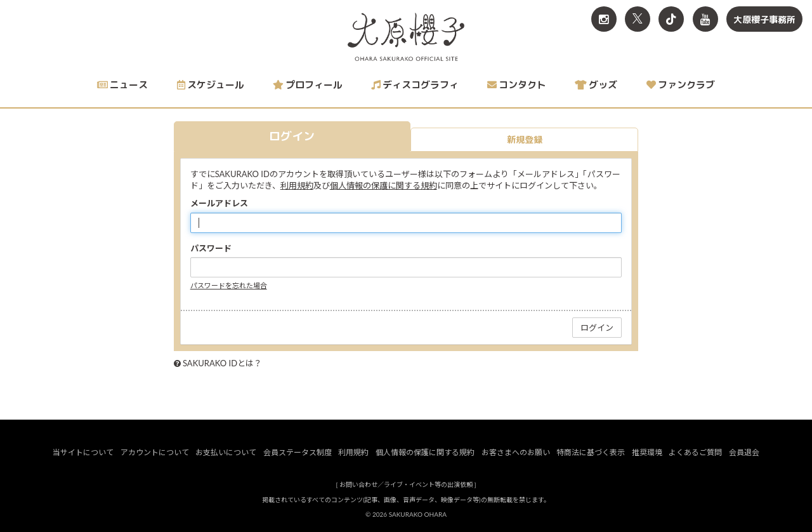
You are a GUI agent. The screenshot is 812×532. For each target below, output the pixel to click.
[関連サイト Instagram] (604, 19)
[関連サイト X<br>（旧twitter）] (638, 19)
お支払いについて (226, 452)
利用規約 (297, 185)
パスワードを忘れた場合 (229, 285)
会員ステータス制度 (298, 452)
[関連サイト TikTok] (671, 19)
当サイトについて (83, 452)
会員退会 (744, 452)
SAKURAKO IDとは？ (222, 363)
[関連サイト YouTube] (705, 19)
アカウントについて (155, 452)
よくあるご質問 (695, 452)
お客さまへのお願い (516, 452)
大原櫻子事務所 (764, 19)
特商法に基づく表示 (591, 452)
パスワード (211, 248)
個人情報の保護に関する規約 (383, 185)
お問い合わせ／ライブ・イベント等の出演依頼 (406, 484)
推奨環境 (647, 452)
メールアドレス (219, 203)
